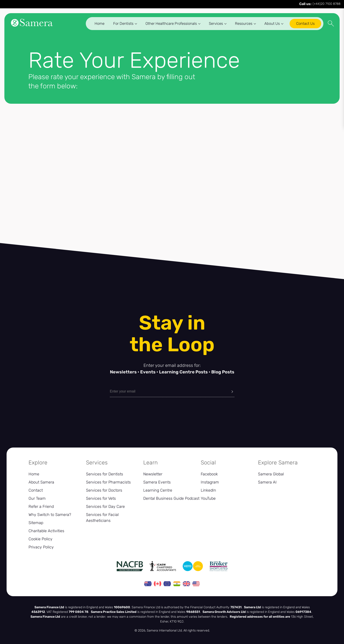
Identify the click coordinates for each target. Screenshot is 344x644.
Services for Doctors (104, 490)
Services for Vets (101, 498)
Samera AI (267, 482)
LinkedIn (208, 490)
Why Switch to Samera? (50, 515)
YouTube (208, 498)
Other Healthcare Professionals (169, 24)
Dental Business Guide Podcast (171, 498)
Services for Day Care (105, 507)
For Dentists (122, 24)
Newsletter (153, 474)
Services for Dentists (105, 474)
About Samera (41, 482)
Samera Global (271, 474)
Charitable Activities (46, 531)
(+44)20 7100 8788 (320, 4)
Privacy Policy (41, 547)
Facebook (209, 474)
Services (214, 24)
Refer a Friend (41, 507)
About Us (270, 24)
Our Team (37, 498)
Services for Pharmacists (108, 482)
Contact (36, 490)
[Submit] (232, 391)
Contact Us (302, 24)
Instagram (210, 482)
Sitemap (36, 523)
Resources (242, 24)
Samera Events (157, 482)
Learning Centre (158, 490)
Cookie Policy (40, 539)
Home (96, 24)
